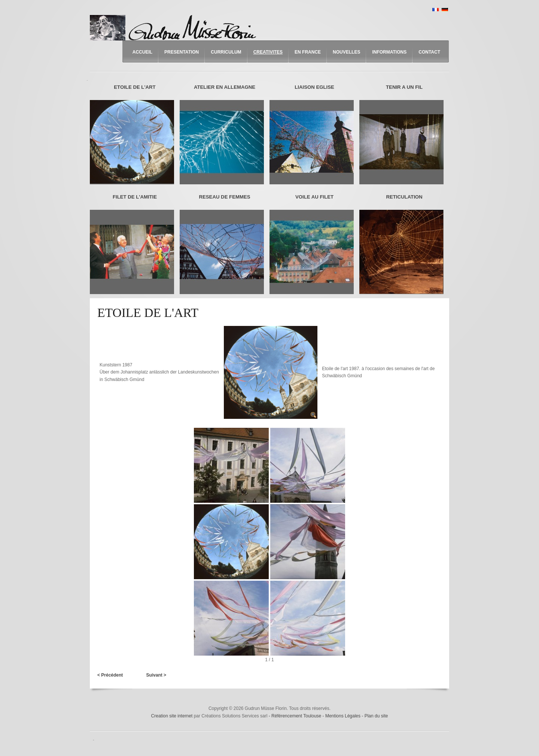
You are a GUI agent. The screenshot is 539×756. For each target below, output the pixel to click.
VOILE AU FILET (314, 197)
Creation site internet (172, 716)
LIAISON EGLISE (314, 87)
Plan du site (376, 716)
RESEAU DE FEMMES (224, 197)
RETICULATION (404, 197)
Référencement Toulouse (297, 716)
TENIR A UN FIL (404, 87)
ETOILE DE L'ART (135, 87)
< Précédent (110, 675)
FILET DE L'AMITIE (135, 197)
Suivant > (156, 675)
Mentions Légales (343, 716)
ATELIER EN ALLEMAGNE (225, 87)
